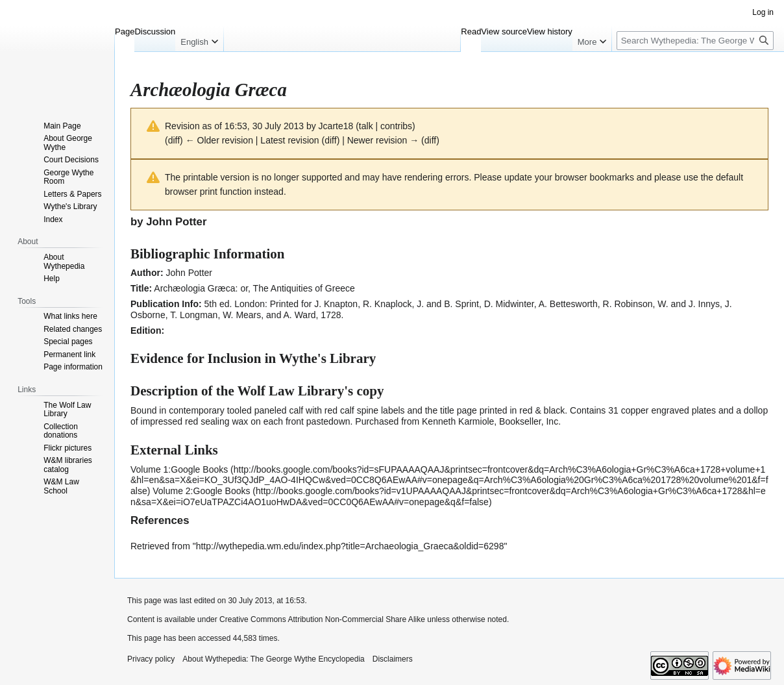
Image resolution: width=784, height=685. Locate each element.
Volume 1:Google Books (179, 469)
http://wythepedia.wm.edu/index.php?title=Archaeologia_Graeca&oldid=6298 (350, 546)
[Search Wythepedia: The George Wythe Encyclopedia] (695, 41)
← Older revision (219, 140)
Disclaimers (393, 659)
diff (174, 140)
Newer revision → (383, 140)
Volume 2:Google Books (201, 491)
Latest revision (289, 140)
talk (366, 126)
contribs (396, 126)
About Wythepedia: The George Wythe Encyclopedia (273, 659)
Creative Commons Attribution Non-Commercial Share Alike (322, 619)
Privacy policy (151, 659)
